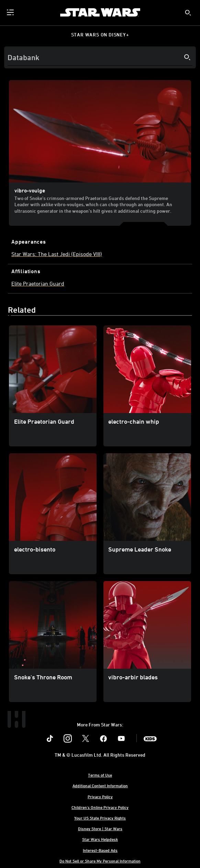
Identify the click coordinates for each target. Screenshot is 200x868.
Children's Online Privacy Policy (100, 807)
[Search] (100, 57)
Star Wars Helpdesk (100, 839)
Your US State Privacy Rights (100, 818)
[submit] (188, 13)
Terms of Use (100, 775)
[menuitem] (11, 12)
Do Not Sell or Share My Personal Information (100, 861)
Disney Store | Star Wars (100, 828)
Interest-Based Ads (100, 850)
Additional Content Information (100, 786)
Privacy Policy (100, 797)
